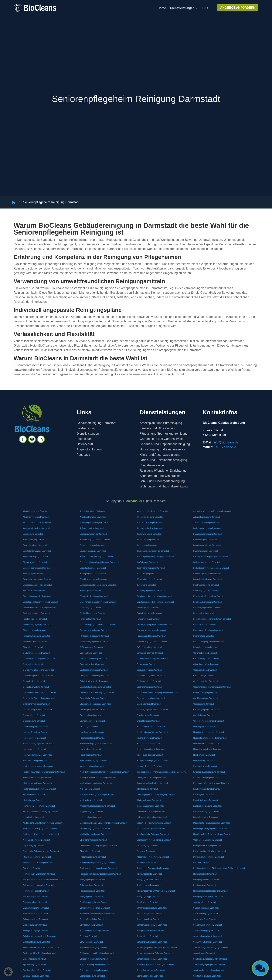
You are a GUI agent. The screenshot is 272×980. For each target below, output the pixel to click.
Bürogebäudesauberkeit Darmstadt (38, 585)
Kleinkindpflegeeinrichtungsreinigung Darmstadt (157, 795)
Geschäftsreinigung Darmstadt (149, 687)
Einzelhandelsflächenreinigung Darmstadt (41, 602)
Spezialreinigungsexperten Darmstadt (209, 965)
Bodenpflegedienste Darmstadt (93, 574)
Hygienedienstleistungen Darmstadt (38, 766)
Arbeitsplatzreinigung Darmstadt (150, 517)
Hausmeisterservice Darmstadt (206, 744)
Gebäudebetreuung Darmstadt (149, 670)
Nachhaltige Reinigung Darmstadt (151, 829)
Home (162, 8)
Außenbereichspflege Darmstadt (37, 528)
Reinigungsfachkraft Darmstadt (206, 880)
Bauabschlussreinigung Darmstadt (208, 534)
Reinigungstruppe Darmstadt (149, 897)
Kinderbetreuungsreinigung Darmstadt (209, 772)
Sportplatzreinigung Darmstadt (93, 976)
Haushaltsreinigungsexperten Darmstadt (210, 738)
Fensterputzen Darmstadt (91, 619)
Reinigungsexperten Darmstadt (150, 880)
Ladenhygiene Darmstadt (34, 817)
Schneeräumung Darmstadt (91, 925)
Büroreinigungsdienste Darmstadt (151, 591)
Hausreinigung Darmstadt (91, 749)
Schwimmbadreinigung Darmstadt (208, 942)
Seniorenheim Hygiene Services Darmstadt (41, 948)
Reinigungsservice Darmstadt (92, 891)
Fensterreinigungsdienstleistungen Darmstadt (212, 619)
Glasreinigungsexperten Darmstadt (38, 710)
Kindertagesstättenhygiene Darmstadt (152, 783)
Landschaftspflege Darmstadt (206, 817)
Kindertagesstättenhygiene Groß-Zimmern (211, 783)
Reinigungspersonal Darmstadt (36, 891)
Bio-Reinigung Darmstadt (147, 562)
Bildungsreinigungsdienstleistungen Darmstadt (99, 562)
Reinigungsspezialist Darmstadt (36, 897)
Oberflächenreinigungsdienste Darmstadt (154, 840)
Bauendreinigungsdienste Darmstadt (95, 540)
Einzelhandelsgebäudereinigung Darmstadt (98, 602)
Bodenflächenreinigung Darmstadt (151, 568)
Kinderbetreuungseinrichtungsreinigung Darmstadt (44, 772)
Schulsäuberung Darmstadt (91, 942)
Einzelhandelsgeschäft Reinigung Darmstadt (155, 602)
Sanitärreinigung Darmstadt (205, 902)
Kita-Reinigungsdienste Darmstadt (208, 789)
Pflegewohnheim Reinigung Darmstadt (153, 857)
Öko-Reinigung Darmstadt (148, 846)
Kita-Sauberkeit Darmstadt (34, 795)
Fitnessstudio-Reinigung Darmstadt (151, 636)
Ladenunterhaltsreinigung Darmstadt (152, 817)
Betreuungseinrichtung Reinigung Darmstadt (155, 557)
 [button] (260, 968)
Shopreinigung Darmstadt (204, 953)
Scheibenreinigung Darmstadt (206, 914)
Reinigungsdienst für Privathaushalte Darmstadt (43, 880)
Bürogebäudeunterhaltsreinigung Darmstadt (98, 585)
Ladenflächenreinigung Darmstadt (151, 812)
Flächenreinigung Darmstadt (35, 642)
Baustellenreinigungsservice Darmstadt (153, 551)
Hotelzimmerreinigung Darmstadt (94, 761)
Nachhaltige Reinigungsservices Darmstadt (41, 834)
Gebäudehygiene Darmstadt (205, 670)
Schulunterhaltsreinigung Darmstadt (152, 942)
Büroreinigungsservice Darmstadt (37, 596)
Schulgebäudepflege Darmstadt (36, 931)
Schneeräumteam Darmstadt (35, 925)
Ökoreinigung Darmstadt (90, 851)
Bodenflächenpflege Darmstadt (93, 568)
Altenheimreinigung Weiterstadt (93, 511)
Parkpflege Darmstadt (146, 851)
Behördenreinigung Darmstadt (36, 557)
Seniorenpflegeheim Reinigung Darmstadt (211, 948)
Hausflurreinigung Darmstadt (92, 732)
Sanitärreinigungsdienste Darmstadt (95, 908)
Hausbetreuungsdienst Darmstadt (151, 727)
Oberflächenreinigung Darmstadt (94, 840)
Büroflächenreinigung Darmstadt (93, 579)
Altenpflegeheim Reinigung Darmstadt (152, 511)
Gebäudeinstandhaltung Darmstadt (95, 676)
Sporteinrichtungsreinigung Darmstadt (209, 970)
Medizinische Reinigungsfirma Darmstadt (40, 829)
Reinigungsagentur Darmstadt (149, 874)
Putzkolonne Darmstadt (146, 863)
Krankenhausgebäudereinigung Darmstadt (98, 806)
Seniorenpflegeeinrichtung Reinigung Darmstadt (157, 948)
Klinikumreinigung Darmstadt (149, 800)
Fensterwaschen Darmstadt (205, 625)
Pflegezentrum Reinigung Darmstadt (209, 857)
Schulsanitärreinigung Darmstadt (37, 942)
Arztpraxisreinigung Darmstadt (149, 523)
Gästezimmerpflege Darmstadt (206, 664)
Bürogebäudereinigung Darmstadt (208, 579)
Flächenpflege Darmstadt (204, 636)
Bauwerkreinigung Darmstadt (206, 551)
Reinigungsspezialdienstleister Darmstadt (211, 891)
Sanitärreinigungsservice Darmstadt (151, 908)
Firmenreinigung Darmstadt (34, 630)
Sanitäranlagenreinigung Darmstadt (95, 902)
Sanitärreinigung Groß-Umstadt (36, 908)
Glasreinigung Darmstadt (204, 704)
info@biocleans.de (226, 442)
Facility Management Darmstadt (36, 613)
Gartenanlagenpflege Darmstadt (36, 653)
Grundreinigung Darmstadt (34, 715)
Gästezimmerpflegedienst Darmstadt (38, 670)
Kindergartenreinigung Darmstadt (37, 778)
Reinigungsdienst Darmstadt (205, 874)
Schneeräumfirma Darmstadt (206, 919)
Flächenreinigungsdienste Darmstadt (95, 642)
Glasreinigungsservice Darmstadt (94, 710)
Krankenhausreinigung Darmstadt (207, 806)
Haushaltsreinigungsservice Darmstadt (96, 744)
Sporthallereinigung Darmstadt (36, 976)
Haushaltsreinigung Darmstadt (149, 738)
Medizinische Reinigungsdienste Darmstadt (212, 823)
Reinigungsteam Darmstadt (91, 897)
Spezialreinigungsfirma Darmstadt (37, 970)
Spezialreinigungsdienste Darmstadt (95, 965)
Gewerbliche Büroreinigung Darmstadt (39, 698)
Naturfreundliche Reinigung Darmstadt (153, 834)
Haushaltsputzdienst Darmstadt (93, 738)
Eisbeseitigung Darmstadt (91, 608)
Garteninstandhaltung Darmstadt (94, 659)
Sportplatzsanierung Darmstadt (150, 976)
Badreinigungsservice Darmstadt (94, 534)
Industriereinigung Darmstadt (92, 766)
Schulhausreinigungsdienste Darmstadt (39, 936)
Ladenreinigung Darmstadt (91, 817)
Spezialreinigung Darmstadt (35, 965)
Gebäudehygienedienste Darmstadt (38, 676)
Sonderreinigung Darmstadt (35, 959)
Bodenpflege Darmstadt (33, 574)
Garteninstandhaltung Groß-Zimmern (152, 659)
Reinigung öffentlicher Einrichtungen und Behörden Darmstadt (219, 868)
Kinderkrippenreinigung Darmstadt (37, 783)
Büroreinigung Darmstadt (90, 591)
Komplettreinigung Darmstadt (206, 800)
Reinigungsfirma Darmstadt (91, 885)
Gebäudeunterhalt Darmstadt (206, 681)
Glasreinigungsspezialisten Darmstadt (152, 710)
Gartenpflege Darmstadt (33, 664)
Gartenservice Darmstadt (147, 664)
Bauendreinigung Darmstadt (35, 540)
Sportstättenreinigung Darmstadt (207, 976)
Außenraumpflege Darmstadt (92, 528)
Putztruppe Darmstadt (32, 868)
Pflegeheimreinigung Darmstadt (93, 857)
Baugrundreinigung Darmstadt (92, 545)
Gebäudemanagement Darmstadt (151, 676)
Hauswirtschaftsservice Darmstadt (37, 755)
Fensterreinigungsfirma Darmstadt (37, 625)
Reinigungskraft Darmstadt (148, 885)
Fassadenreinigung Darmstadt (149, 613)
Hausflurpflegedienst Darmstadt (36, 732)
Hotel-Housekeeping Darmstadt (150, 755)
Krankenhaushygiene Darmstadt (150, 806)
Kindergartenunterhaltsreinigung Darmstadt (98, 778)
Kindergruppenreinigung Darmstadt (151, 778)
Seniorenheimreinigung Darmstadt (94, 948)
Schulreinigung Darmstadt (147, 936)
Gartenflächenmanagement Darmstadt (39, 659)
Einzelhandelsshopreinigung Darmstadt (39, 608)
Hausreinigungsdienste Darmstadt (151, 749)
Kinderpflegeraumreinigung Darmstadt (96, 783)
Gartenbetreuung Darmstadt (205, 653)
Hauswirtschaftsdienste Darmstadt (208, 749)
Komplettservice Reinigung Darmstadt (39, 806)
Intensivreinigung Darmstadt (205, 766)
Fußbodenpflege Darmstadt (91, 647)
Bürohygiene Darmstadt (146, 585)
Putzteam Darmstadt (202, 863)
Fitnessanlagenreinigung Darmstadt (95, 630)
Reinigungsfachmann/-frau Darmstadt (39, 885)
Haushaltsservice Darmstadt (148, 744)
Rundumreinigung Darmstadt (35, 902)
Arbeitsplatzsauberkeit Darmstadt (37, 523)
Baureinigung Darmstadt (147, 545)
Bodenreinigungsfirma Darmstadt (207, 574)
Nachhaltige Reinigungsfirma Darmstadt (210, 829)
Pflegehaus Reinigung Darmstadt (37, 857)
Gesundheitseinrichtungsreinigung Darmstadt (212, 687)
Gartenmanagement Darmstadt (206, 659)
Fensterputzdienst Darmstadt (35, 619)
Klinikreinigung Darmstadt (34, 800)
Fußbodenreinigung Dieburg (205, 647)
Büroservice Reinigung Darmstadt (94, 596)
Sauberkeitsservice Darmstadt (206, 908)
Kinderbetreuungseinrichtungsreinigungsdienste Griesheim (161, 772)
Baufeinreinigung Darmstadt (148, 540)
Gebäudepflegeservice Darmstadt (94, 681)
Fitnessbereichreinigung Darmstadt (151, 630)
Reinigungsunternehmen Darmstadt (208, 897)
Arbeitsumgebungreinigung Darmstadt (96, 523)
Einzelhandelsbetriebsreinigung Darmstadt (154, 596)
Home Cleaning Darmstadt (91, 755)
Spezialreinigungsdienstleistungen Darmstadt (155, 965)
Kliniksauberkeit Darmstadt (91, 800)
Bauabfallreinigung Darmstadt (149, 534)
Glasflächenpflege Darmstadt (206, 698)
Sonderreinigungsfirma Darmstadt (94, 959)
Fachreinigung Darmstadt (147, 608)
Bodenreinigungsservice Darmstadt (38, 579)
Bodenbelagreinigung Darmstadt (207, 562)
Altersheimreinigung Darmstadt (36, 517)
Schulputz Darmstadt (89, 936)
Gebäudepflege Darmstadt (204, 676)
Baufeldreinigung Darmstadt (205, 540)
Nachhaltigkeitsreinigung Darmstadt (95, 834)
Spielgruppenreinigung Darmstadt (94, 970)
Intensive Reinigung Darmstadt (150, 766)
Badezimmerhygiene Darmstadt (150, 528)
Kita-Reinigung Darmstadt (147, 789)
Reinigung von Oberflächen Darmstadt (39, 874)
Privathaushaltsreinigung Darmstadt (38, 863)
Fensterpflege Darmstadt (204, 613)
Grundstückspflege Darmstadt (92, 721)
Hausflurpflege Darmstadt (204, 727)
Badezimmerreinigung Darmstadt (207, 528)
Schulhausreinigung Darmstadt (206, 931)
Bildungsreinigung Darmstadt (35, 562)
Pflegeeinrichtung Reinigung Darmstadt (210, 851)
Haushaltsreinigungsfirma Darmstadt (38, 744)
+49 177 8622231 (226, 447)
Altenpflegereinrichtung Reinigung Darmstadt (212, 511)
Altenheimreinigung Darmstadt (36, 511)
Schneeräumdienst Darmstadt (149, 919)
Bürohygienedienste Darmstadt (206, 585)
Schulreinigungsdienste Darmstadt (208, 936)
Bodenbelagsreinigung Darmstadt (37, 568)
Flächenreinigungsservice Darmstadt (209, 642)
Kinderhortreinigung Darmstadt (206, 778)
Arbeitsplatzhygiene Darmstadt (93, 517)
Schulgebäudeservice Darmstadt (150, 931)
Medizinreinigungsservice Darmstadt (95, 829)
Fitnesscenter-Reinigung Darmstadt (208, 630)
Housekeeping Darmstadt (204, 761)
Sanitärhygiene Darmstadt (148, 902)
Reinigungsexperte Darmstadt (92, 880)
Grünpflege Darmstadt (89, 727)
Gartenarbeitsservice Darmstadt (150, 653)
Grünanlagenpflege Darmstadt (206, 710)
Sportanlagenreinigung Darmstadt (151, 970)
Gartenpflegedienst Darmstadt (92, 664)
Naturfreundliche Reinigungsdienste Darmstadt (213, 834)
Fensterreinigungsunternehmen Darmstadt (98, 625)
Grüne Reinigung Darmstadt (148, 721)
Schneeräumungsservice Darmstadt (152, 925)
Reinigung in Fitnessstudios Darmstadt (153, 868)
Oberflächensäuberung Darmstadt (208, 840)
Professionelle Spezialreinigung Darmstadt (98, 863)
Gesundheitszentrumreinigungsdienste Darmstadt (157, 693)
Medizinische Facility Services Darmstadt (154, 823)
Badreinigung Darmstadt (33, 534)
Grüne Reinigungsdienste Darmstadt (209, 721)
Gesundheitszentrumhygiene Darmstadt (40, 693)
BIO (205, 8)
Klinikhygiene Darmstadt (204, 795)
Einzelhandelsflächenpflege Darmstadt (210, 596)
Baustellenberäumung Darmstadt (37, 551)
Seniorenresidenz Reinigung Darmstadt (40, 953)
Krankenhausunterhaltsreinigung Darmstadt (41, 812)
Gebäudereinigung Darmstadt (149, 681)
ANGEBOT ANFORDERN (238, 8)
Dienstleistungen (182, 8)
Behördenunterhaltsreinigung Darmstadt (97, 557)
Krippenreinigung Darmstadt (92, 812)
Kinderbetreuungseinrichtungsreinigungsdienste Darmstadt (104, 772)
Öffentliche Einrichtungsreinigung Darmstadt (98, 846)
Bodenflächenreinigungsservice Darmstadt (211, 568)
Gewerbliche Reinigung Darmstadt (94, 698)
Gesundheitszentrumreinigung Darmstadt (97, 693)
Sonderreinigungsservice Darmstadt (152, 959)
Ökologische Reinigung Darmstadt (208, 846)
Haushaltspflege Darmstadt (34, 738)
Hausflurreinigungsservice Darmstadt (209, 732)
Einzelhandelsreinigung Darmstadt (208, 602)
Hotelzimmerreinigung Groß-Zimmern (152, 761)
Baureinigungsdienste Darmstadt (207, 545)
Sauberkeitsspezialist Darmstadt (150, 914)
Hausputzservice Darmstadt (35, 749)
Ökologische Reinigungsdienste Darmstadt (41, 851)
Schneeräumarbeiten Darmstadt (93, 919)
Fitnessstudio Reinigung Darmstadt (95, 636)
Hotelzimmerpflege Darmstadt (36, 761)
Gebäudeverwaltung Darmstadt (36, 687)
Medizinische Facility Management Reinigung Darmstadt (104, 823)
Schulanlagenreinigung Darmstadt (208, 925)
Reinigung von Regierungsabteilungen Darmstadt (100, 874)
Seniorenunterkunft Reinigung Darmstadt (97, 953)
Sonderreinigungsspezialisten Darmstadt (210, 959)
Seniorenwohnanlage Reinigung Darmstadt (155, 953)
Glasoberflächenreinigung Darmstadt (95, 704)
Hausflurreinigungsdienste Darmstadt (152, 732)
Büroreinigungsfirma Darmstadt (206, 591)
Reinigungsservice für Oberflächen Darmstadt (156, 891)
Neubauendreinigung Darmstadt (36, 840)
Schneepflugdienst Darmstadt (35, 919)
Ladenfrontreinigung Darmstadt (206, 812)
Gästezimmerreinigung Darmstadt (94, 670)
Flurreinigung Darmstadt (33, 647)
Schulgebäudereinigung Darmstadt (94, 931)
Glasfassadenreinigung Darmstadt (151, 698)
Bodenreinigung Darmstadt (148, 574)
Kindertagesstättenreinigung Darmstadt (39, 789)
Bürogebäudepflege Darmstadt (149, 579)
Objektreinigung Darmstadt (34, 846)
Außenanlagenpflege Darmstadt (207, 523)
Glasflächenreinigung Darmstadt (37, 704)
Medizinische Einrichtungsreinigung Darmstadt (42, 823)
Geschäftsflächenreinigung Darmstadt (96, 687)
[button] (8, 972)
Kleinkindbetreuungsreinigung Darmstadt (97, 795)
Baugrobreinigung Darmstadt (35, 545)
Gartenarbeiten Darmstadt (91, 653)
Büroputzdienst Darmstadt (34, 591)
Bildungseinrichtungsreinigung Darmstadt (211, 557)
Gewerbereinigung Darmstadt (206, 693)
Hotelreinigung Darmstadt (204, 755)
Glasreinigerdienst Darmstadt (149, 704)
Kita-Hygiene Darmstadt (90, 789)
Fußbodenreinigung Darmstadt (149, 647)
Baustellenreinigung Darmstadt (93, 551)
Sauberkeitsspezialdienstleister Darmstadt (97, 914)
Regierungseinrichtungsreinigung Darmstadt (98, 868)
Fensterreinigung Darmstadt (148, 619)
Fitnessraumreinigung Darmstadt (37, 636)
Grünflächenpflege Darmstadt (35, 727)
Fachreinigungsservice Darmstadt (207, 608)
